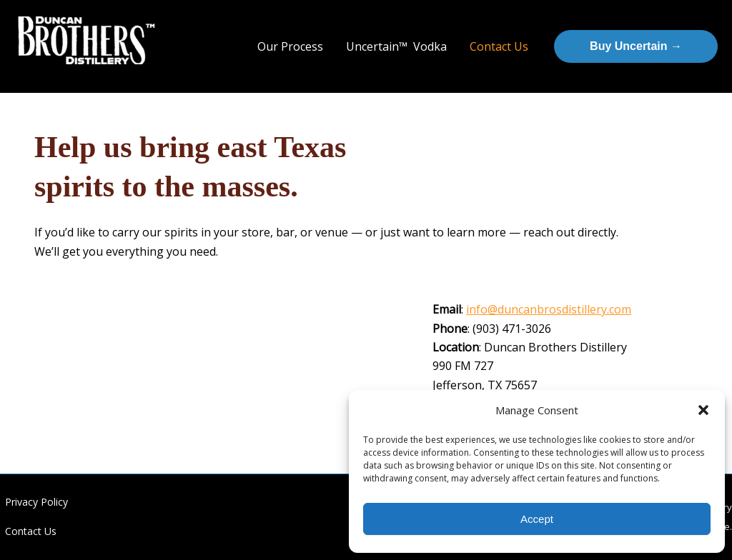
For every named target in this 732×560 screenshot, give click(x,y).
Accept (537, 519)
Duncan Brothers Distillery (76, 71)
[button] (703, 410)
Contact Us (499, 46)
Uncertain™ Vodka (396, 46)
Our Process (290, 46)
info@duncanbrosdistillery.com (549, 309)
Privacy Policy (36, 502)
